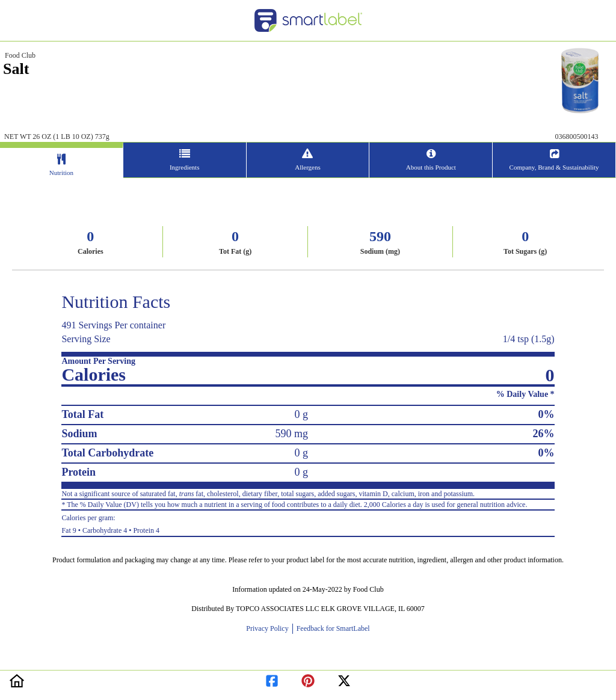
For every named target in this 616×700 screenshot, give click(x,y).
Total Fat (82, 414)
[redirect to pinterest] (308, 679)
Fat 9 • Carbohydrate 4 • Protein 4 (308, 523)
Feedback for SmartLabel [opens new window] (332, 628)
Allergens (308, 167)
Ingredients (184, 167)
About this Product (431, 167)
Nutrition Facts (116, 302)
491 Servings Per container (113, 325)
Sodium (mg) (380, 251)
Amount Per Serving (98, 361)
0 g (301, 414)
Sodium (79, 434)
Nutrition (61, 173)
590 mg (291, 434)
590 (380, 236)
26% (544, 434)
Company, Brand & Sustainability (554, 167)
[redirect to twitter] (344, 679)
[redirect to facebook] (272, 679)
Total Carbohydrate (107, 453)
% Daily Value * (525, 394)
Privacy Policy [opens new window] (269, 628)
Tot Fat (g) (235, 251)
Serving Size (86, 339)
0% (547, 414)
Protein (79, 472)
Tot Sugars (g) (525, 251)
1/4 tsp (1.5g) (529, 339)
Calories (91, 251)
